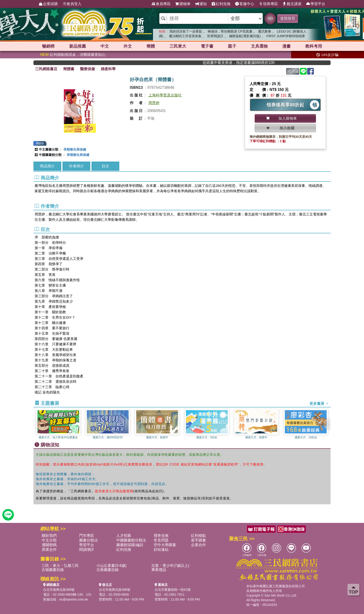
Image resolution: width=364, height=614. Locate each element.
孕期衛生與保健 (75, 149)
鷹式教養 (265, 31)
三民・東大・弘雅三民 (60, 566)
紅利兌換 (221, 4)
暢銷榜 (48, 46)
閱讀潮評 (87, 550)
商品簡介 (47, 166)
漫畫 (286, 46)
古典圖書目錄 (107, 570)
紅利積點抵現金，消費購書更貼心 (73, 54)
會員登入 (72, 4)
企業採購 (48, 4)
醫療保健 (88, 69)
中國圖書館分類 (50, 155)
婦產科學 (108, 69)
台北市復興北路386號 (59, 590)
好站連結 (161, 550)
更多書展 (319, 403)
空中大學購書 (165, 545)
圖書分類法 (88, 540)
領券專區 (268, 4)
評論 (293, 71)
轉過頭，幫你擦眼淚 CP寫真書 (230, 31)
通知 (201, 4)
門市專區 (87, 536)
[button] (327, 424)
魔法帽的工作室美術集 (185, 36)
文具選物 (259, 46)
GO (270, 18)
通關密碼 (49, 545)
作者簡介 (76, 166)
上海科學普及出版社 (165, 95)
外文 (128, 46)
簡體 (151, 46)
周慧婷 (154, 103)
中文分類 (49, 540)
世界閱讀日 (215, 36)
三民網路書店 (46, 69)
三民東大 (178, 46)
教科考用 (314, 46)
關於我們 (49, 536)
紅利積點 (198, 536)
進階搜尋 (288, 18)
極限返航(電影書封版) (245, 36)
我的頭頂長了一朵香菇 (186, 31)
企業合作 (198, 545)
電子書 (207, 46)
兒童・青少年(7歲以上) (170, 566)
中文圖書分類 (49, 149)
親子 (232, 46)
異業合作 (49, 550)
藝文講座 (292, 4)
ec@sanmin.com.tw (74, 599)
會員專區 (161, 4)
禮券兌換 (161, 536)
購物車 (183, 4)
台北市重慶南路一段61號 (173, 590)
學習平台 (316, 4)
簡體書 (69, 69)
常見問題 (161, 540)
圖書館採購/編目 (130, 545)
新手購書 (198, 540)
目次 (105, 166)
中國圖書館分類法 (131, 540)
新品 (78, 46)
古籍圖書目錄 (53, 570)
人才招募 (124, 536)
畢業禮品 (159, 570)
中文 (105, 46)
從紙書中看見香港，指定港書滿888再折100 (248, 63)
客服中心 (245, 4)
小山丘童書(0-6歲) (111, 566)
